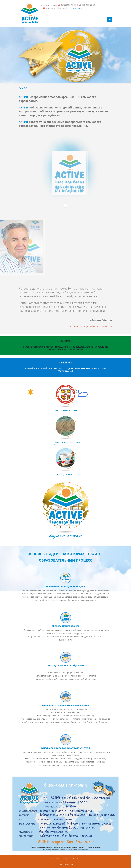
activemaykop (76, 8)
